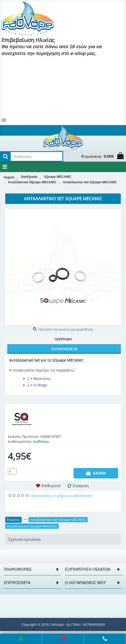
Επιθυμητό (51, 486)
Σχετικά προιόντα (24, 539)
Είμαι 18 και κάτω (61, 61)
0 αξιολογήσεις (40, 496)
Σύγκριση (81, 486)
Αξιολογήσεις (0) (64, 349)
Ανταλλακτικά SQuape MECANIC (32, 526)
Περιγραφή (63, 339)
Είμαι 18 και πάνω (21, 61)
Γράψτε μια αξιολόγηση (74, 496)
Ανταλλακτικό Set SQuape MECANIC (58, 520)
